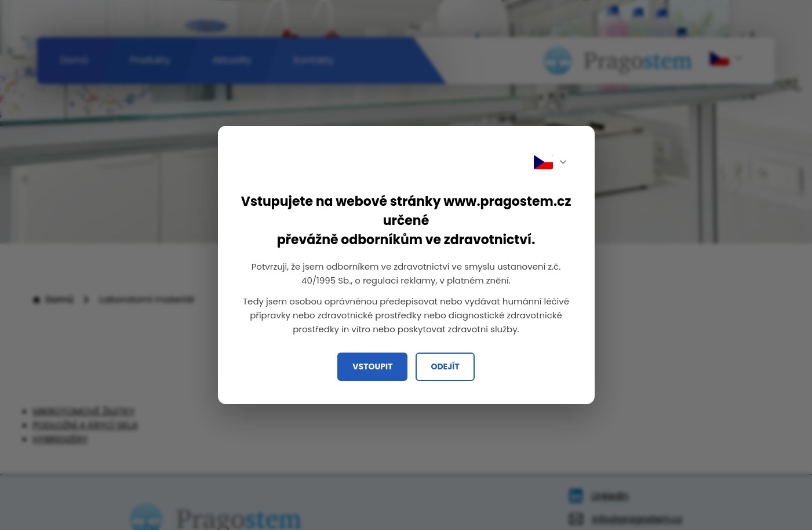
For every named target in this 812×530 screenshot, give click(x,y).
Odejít (445, 366)
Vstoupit (372, 366)
